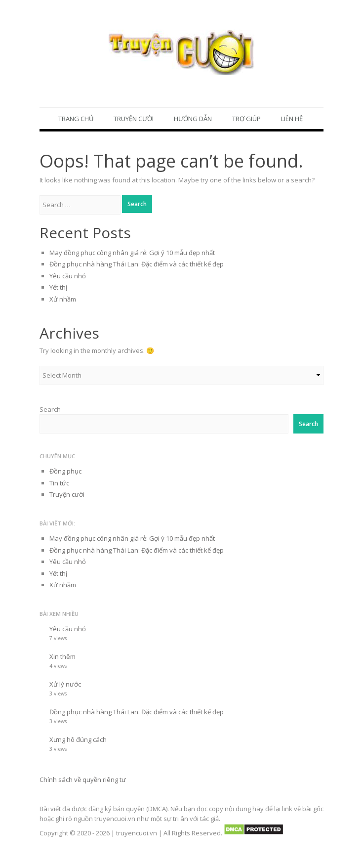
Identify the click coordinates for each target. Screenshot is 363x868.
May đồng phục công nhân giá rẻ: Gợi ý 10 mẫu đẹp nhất (132, 253)
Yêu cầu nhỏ (68, 276)
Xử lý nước (65, 684)
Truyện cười (134, 119)
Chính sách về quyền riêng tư (83, 780)
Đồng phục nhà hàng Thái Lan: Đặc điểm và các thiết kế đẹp (137, 264)
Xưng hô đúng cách (78, 739)
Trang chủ (76, 119)
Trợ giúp (246, 119)
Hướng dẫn (193, 119)
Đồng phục (65, 472)
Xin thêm (62, 656)
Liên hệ (292, 119)
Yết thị (58, 288)
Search (50, 409)
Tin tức (59, 483)
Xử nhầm (63, 299)
